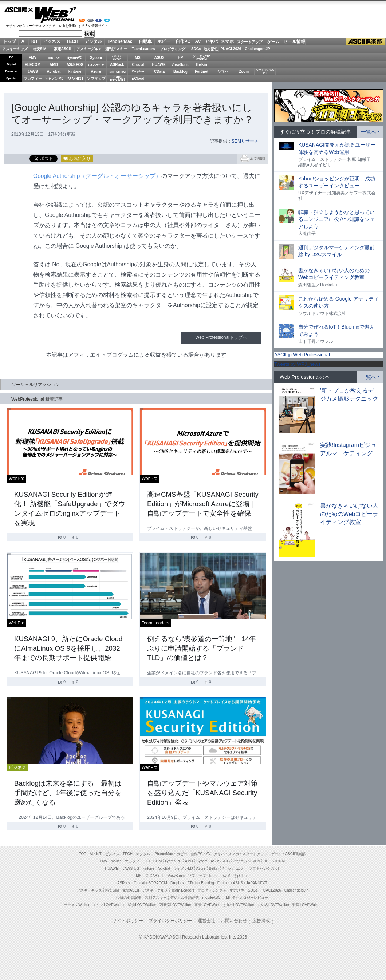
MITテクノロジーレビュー (247, 898)
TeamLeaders (143, 49)
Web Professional (56, 15)
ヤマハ (223, 72)
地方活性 (211, 49)
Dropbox (138, 71)
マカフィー (33, 78)
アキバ (211, 41)
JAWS (32, 72)
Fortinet (202, 72)
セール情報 (294, 41)
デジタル (93, 41)
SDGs (196, 49)
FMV (33, 58)
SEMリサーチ (245, 141)
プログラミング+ (174, 49)
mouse (54, 58)
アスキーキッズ (15, 49)
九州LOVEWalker (240, 905)
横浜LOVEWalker (142, 905)
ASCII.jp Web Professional (302, 355)
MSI (138, 58)
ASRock (117, 65)
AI (24, 41)
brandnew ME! (117, 78)
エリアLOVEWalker (109, 905)
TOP (83, 854)
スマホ (227, 41)
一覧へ (369, 132)
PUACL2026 (231, 49)
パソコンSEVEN (117, 57)
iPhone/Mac (120, 41)
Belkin (201, 65)
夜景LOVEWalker (208, 905)
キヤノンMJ (54, 78)
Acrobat (54, 72)
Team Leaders (183, 890)
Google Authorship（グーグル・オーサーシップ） (97, 176)
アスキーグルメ (89, 49)
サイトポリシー (128, 921)
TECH (72, 41)
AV (198, 41)
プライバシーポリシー (170, 921)
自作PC (183, 41)
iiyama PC (173, 861)
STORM (278, 861)
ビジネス (52, 41)
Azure (96, 72)
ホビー (164, 41)
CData (159, 72)
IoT (35, 41)
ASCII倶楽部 (366, 42)
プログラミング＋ (212, 890)
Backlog (180, 72)
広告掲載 (261, 921)
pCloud (138, 78)
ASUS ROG (75, 65)
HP (181, 58)
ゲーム (273, 42)
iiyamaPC (75, 58)
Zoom (244, 72)
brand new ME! (222, 876)
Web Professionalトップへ (221, 337)
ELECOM (33, 65)
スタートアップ (249, 42)
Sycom (96, 58)
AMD (54, 65)
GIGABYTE (96, 65)
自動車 (145, 41)
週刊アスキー (116, 49)
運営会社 (206, 921)
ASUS (159, 58)
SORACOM (158, 883)
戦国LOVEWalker (306, 905)
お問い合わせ (234, 921)
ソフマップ (96, 78)
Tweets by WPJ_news (297, 364)
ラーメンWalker (77, 905)
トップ (9, 41)
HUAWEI (159, 65)
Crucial (138, 65)
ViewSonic (181, 65)
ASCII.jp (19, 10)
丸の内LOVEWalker (273, 905)
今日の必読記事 (129, 898)
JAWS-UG (131, 868)
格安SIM (40, 49)
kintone (75, 72)
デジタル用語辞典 (185, 898)
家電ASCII (62, 49)
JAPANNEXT (75, 78)
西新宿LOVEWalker (175, 905)
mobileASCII (213, 898)
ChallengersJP (257, 49)
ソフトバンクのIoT (265, 72)
